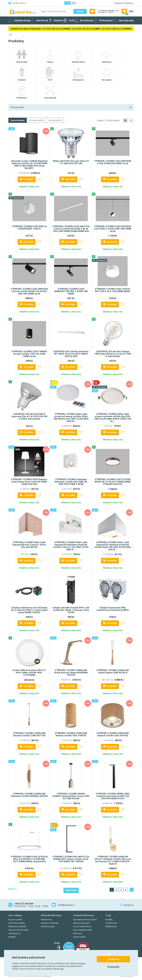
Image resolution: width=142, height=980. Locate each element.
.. (129, 890)
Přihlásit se (129, 3)
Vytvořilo (127, 976)
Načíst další (71, 890)
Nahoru (13, 889)
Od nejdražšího (55, 120)
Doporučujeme (18, 120)
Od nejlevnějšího (36, 120)
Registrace (119, 3)
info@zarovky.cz (19, 3)
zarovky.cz (128, 905)
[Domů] (10, 34)
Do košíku (29, 179)
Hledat (80, 11)
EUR (73, 3)
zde (62, 969)
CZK (67, 3)
